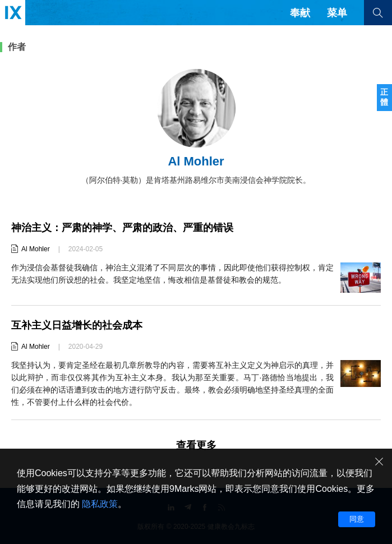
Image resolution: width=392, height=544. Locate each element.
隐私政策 (100, 504)
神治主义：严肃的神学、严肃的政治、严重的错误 (122, 228)
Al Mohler (36, 249)
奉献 (300, 13)
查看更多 (196, 445)
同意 (357, 519)
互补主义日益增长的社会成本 (77, 325)
